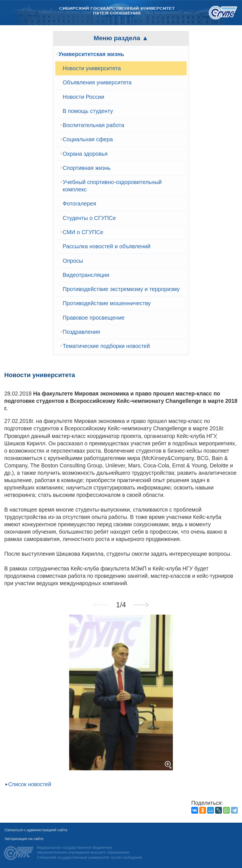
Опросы (73, 261)
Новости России (83, 97)
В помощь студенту (88, 111)
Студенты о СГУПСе (89, 218)
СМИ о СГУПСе (83, 232)
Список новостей (30, 784)
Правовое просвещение (94, 318)
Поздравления (81, 332)
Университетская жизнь (91, 54)
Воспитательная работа (93, 125)
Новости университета (92, 68)
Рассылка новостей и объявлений (107, 246)
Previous (101, 605)
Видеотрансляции (86, 275)
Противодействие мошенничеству (107, 303)
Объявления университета (97, 82)
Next (141, 605)
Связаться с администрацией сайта (36, 830)
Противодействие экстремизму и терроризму (121, 289)
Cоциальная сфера (88, 139)
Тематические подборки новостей (106, 346)
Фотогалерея (79, 204)
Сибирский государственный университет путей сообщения (117, 11)
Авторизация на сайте (24, 839)
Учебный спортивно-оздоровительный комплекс (112, 186)
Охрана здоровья (85, 154)
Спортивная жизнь (87, 168)
